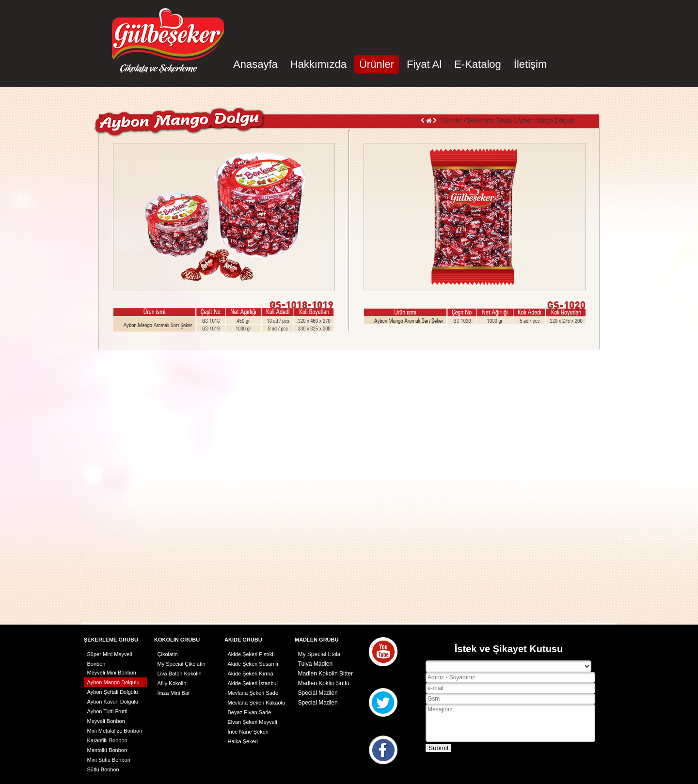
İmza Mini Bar (174, 693)
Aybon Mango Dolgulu (113, 682)
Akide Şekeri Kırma (251, 674)
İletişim (530, 64)
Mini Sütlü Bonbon (109, 760)
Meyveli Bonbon (106, 721)
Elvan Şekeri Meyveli (253, 722)
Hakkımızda (318, 64)
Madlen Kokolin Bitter (325, 674)
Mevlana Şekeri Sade (253, 693)
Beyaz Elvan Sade (250, 712)
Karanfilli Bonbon (107, 740)
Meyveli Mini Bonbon (112, 673)
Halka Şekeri (243, 741)
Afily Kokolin (172, 683)
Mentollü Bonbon (107, 750)
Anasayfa (255, 64)
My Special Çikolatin (182, 664)
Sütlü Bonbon (103, 769)
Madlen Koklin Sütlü (324, 683)
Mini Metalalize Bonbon (115, 731)
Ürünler (377, 64)
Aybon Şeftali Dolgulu (113, 692)
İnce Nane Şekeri (248, 732)
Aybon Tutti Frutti (107, 711)
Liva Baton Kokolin (180, 674)
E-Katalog (478, 64)
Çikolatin (168, 654)
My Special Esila (319, 654)
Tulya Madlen (316, 664)
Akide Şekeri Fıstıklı (251, 654)
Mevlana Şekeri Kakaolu (257, 703)
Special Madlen (318, 693)
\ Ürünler (450, 121)
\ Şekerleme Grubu (487, 121)
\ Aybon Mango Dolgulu (543, 121)
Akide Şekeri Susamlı (253, 664)
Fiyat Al (424, 64)
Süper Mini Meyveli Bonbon (110, 655)
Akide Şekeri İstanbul (253, 683)
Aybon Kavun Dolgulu (113, 702)
